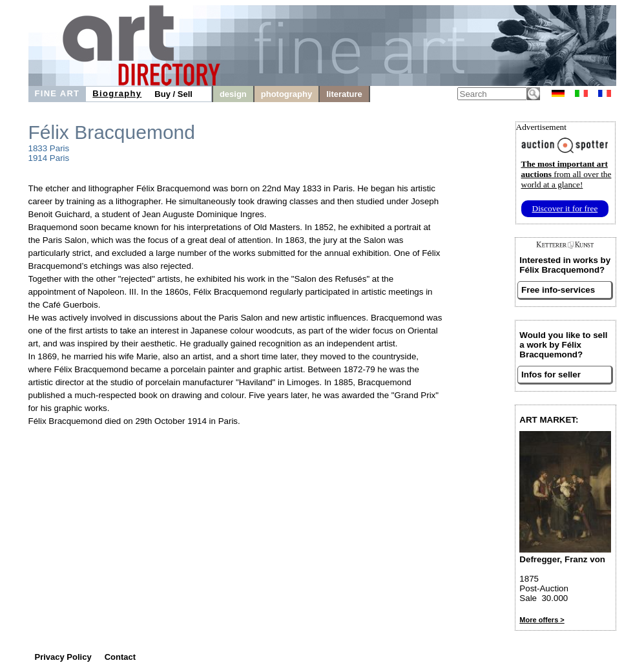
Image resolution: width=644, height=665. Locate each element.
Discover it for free (565, 208)
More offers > (542, 620)
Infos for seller (551, 375)
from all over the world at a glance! (566, 174)
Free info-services (558, 290)
